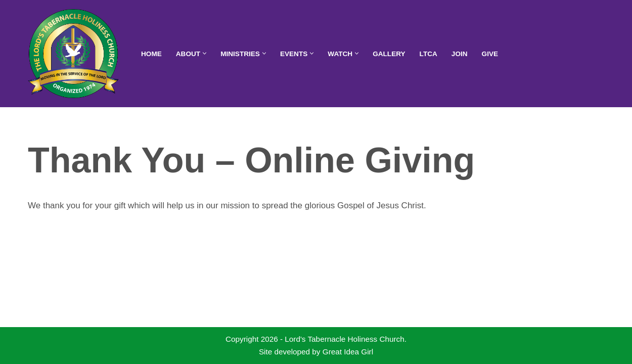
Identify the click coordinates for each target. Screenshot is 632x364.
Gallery (389, 54)
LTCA (428, 54)
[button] (205, 53)
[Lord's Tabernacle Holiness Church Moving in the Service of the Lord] (76, 54)
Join (460, 54)
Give (490, 54)
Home (151, 54)
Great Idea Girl (348, 352)
